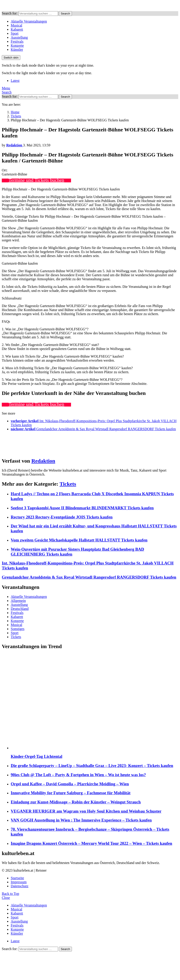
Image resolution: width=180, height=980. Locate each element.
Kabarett (17, 29)
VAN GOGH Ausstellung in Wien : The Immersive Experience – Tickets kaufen (81, 820)
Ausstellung (19, 37)
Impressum (19, 882)
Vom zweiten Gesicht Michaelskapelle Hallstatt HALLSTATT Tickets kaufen (79, 540)
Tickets (68, 484)
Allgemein (18, 601)
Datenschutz (20, 886)
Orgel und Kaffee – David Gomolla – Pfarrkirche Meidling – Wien (70, 784)
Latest (15, 81)
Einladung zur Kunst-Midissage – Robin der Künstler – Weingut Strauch (76, 802)
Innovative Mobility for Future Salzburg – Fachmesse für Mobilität (71, 793)
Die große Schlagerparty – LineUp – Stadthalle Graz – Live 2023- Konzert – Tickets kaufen (92, 766)
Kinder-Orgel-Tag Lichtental (37, 756)
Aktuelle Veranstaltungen (29, 21)
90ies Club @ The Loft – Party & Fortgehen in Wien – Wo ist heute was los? (78, 775)
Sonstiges (18, 629)
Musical (17, 25)
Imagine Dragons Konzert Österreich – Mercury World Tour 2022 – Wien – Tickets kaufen (91, 843)
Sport (15, 33)
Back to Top (10, 894)
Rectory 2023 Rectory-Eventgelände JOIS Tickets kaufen (62, 517)
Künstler (17, 50)
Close (6, 898)
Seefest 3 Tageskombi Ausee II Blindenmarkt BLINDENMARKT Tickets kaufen (82, 508)
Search (65, 14)
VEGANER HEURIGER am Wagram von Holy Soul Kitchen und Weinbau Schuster (86, 811)
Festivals (17, 41)
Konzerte (17, 45)
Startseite (17, 878)
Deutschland (20, 609)
